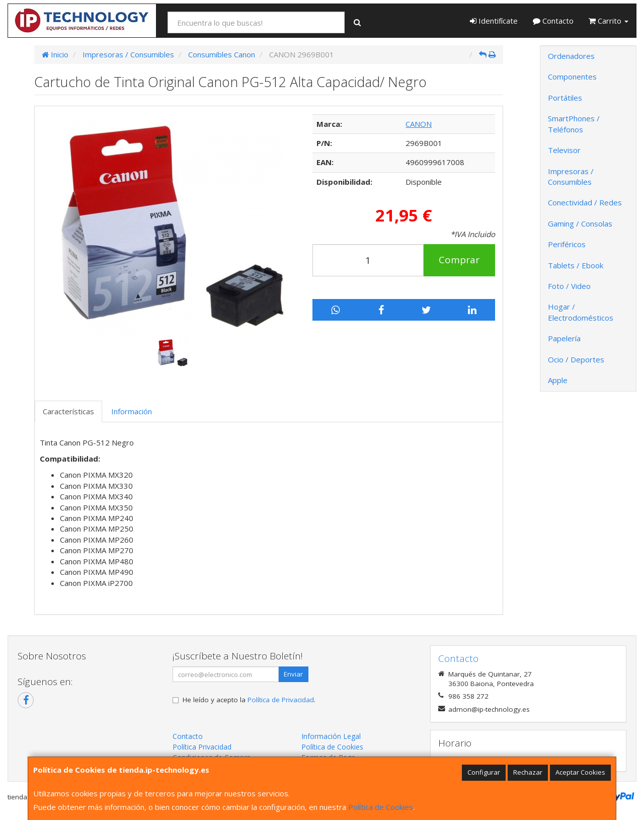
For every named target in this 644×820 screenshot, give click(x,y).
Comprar (459, 260)
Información (132, 411)
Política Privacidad (202, 747)
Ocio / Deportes (576, 359)
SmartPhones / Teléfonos (574, 124)
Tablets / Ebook (576, 265)
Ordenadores (571, 56)
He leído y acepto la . (249, 700)
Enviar (293, 674)
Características (68, 411)
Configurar (484, 772)
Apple (558, 380)
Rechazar (528, 772)
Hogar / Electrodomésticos (581, 312)
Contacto (553, 21)
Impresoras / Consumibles (571, 176)
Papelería (564, 338)
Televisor (564, 150)
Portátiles (565, 98)
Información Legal (331, 736)
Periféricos (567, 244)
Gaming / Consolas (580, 223)
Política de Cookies (381, 807)
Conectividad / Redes (585, 202)
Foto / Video (569, 286)
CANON (419, 124)
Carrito (609, 21)
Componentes (572, 77)
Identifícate (494, 21)
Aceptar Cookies (580, 772)
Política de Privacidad (281, 700)
